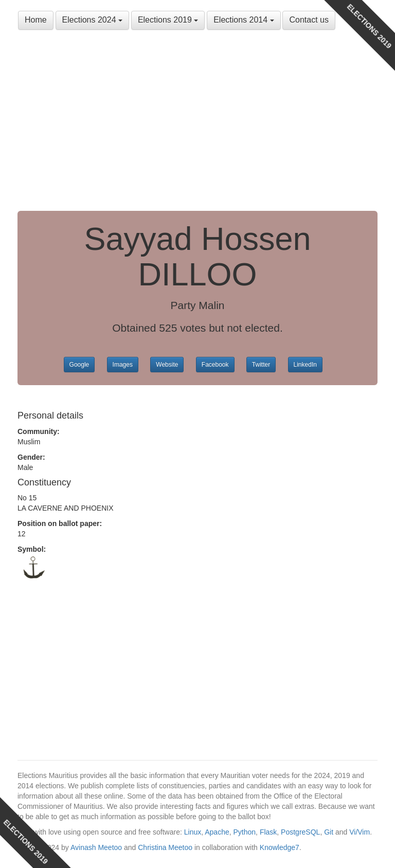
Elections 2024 (92, 20)
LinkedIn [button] (305, 365)
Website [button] (167, 365)
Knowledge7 (280, 847)
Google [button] (79, 365)
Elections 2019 (168, 20)
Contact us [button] (309, 20)
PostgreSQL (300, 832)
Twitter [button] (261, 365)
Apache (217, 832)
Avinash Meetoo (96, 847)
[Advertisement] (197, 123)
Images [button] (123, 365)
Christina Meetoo (165, 847)
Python (245, 832)
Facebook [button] (215, 365)
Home (36, 20)
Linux (193, 832)
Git (329, 832)
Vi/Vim (360, 832)
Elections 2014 (244, 20)
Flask (268, 832)
